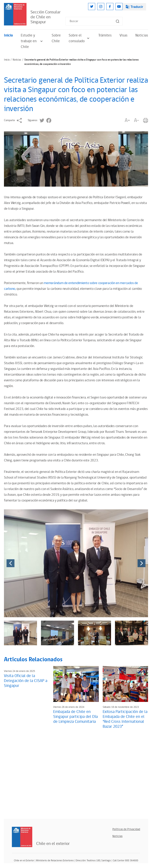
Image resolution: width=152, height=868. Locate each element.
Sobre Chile (56, 38)
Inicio (8, 35)
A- (137, 120)
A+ (127, 120)
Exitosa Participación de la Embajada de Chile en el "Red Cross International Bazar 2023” (125, 719)
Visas (123, 35)
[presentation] (10, 563)
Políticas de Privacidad (126, 829)
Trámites (105, 35)
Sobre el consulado (80, 38)
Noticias (142, 35)
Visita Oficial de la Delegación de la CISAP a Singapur (26, 681)
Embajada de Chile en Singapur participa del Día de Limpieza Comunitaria (76, 717)
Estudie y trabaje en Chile (32, 41)
